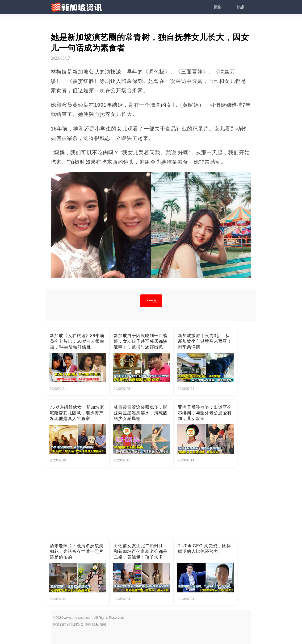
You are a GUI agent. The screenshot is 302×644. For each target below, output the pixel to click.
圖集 (218, 7)
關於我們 (60, 624)
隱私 (96, 624)
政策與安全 (75, 624)
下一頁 (151, 301)
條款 (88, 624)
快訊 (240, 7)
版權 (103, 624)
